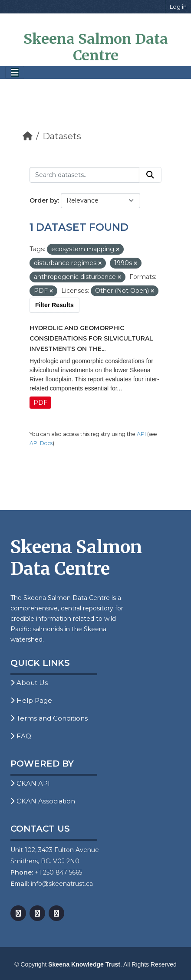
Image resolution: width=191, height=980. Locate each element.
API (141, 434)
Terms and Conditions (49, 718)
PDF (40, 403)
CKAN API (30, 783)
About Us (29, 683)
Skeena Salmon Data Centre (96, 47)
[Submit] (150, 175)
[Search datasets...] (84, 175)
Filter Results (54, 305)
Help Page (31, 700)
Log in (178, 7)
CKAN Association (43, 801)
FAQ (21, 736)
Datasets (62, 136)
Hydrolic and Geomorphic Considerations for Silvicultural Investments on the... (91, 338)
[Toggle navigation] (15, 73)
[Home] (28, 136)
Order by (44, 200)
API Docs (41, 443)
